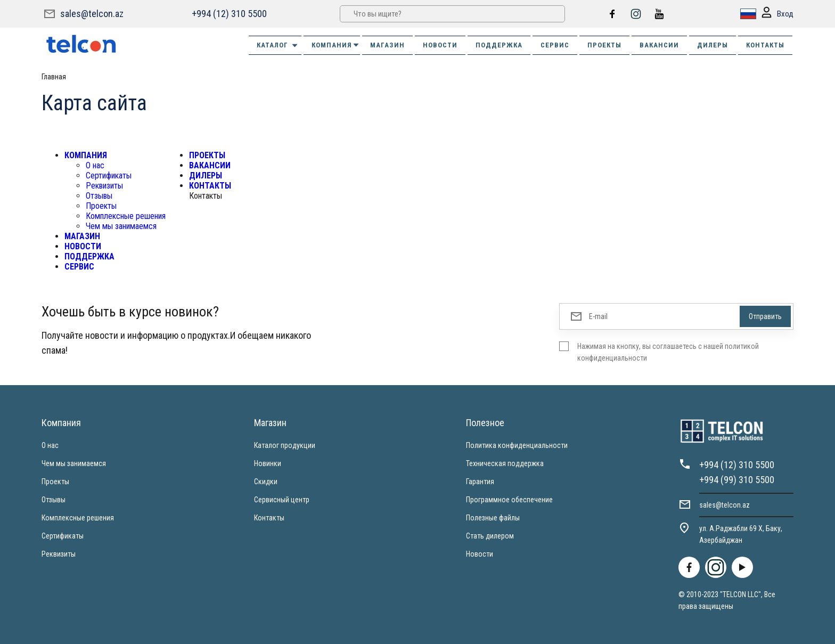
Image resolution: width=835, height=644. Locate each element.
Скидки (266, 482)
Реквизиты (104, 186)
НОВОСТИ (440, 45)
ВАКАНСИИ (659, 45)
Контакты (269, 518)
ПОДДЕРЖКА (499, 45)
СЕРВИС (555, 45)
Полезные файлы (493, 518)
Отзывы (99, 196)
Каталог (278, 45)
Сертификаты (109, 176)
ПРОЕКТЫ (604, 45)
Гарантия (480, 482)
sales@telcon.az (92, 14)
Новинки (268, 463)
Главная (54, 77)
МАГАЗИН (387, 45)
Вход (777, 14)
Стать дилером (490, 536)
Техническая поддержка (505, 463)
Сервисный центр (282, 500)
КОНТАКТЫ (765, 45)
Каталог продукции (285, 445)
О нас (95, 165)
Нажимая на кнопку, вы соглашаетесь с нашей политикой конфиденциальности (668, 352)
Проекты (101, 206)
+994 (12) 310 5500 (229, 14)
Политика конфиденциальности (517, 445)
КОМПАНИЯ (336, 45)
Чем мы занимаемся (121, 226)
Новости (480, 554)
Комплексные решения (126, 216)
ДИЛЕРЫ (713, 45)
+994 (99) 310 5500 (737, 480)
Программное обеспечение (509, 500)
